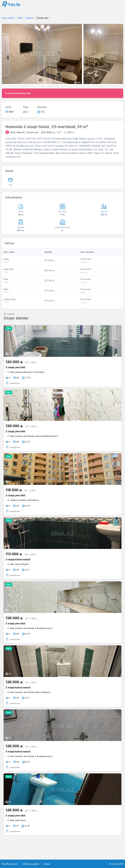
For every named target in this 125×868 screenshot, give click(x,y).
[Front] (11, 4)
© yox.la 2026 (116, 864)
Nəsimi (29, 18)
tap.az (83, 292)
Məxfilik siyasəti (9, 864)
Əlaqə (47, 864)
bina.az (84, 262)
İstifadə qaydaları (31, 864)
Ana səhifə (8, 18)
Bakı (20, 18)
